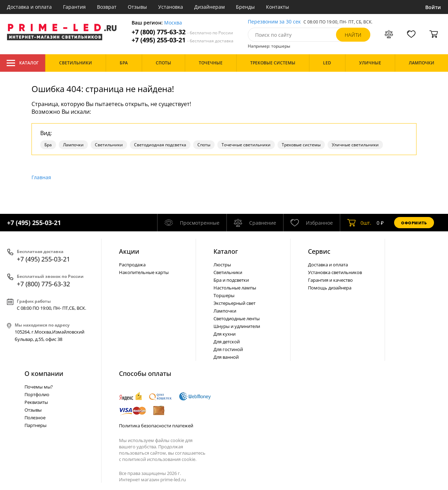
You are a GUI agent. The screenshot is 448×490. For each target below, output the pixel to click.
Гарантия (74, 7)
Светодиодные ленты (237, 318)
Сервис (319, 251)
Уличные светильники (355, 145)
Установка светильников (335, 272)
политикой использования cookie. (159, 459)
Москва (173, 23)
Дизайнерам (209, 7)
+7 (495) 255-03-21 (183, 40)
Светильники (109, 145)
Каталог (23, 63)
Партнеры (36, 425)
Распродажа (132, 265)
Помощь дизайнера (330, 288)
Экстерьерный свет (234, 303)
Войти (433, 7)
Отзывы (137, 7)
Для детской (227, 342)
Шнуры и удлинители (237, 326)
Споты (204, 145)
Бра (48, 145)
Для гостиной (228, 349)
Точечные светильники (246, 145)
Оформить (414, 223)
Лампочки (73, 145)
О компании (44, 373)
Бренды (245, 7)
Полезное (35, 418)
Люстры (222, 265)
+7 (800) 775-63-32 (182, 32)
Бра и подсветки (231, 280)
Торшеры (224, 295)
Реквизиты (36, 402)
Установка (171, 7)
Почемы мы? (39, 387)
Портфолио (37, 394)
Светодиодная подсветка (160, 145)
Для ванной (226, 357)
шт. (359, 223)
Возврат (107, 7)
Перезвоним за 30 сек (274, 22)
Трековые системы (301, 145)
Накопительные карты (144, 272)
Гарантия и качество (330, 280)
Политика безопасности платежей (156, 426)
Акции (129, 251)
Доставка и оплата (29, 7)
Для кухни (225, 334)
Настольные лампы (235, 288)
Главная (41, 177)
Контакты (278, 7)
